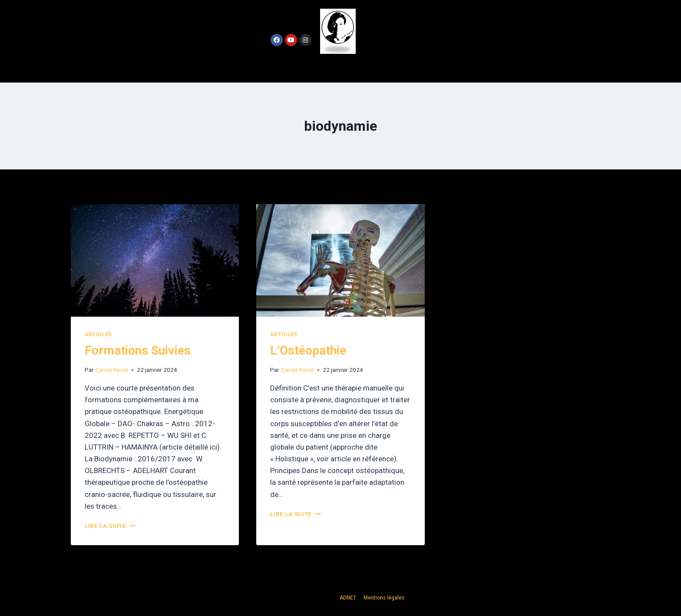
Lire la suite (110, 526)
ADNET (349, 598)
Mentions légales (384, 598)
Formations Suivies (138, 350)
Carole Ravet (112, 370)
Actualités (339, 68)
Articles (98, 334)
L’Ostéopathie (308, 350)
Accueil (291, 68)
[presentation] (155, 260)
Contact (388, 68)
